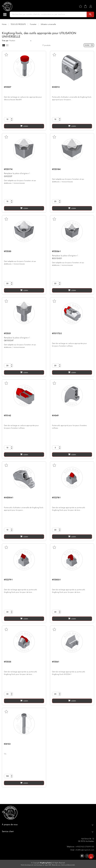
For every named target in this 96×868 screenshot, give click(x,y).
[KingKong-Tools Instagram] (87, 856)
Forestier (33, 24)
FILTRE (89, 45)
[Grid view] (4, 45)
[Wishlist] (81, 6)
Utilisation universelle (48, 24)
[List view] (7, 45)
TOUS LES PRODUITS (18, 24)
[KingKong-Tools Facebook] (82, 856)
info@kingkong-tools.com (85, 850)
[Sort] (19, 41)
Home (4, 24)
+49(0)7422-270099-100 (85, 847)
